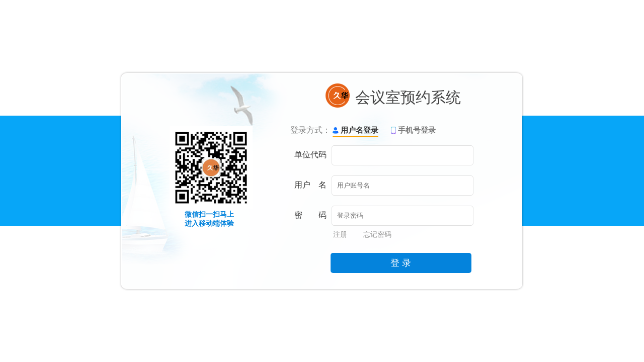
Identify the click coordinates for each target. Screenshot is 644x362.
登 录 (401, 263)
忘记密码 (377, 234)
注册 (340, 234)
